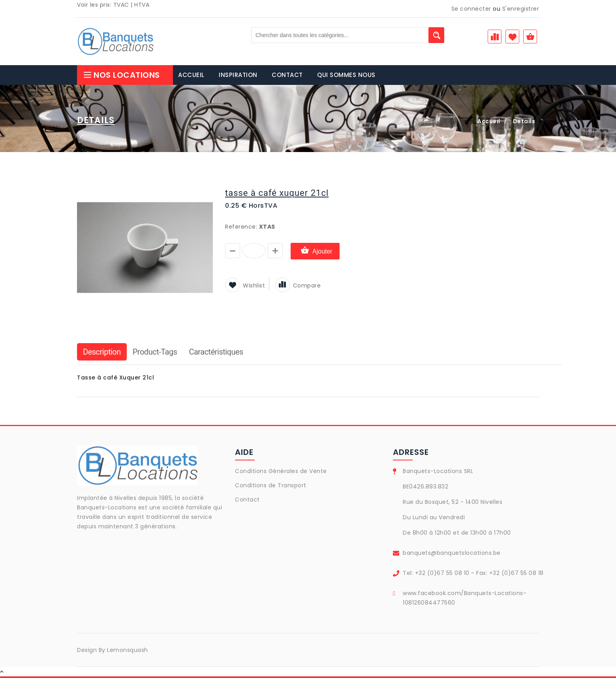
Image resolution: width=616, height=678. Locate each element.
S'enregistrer (521, 9)
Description (102, 352)
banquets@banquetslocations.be (452, 553)
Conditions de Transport (271, 485)
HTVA (142, 5)
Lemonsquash (128, 650)
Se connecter (471, 9)
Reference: (241, 227)
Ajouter (315, 251)
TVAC (121, 5)
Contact (247, 500)
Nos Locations (121, 75)
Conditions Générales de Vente (281, 471)
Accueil (489, 121)
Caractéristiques (216, 352)
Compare (298, 285)
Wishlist (245, 285)
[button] (206, 186)
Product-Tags (155, 352)
